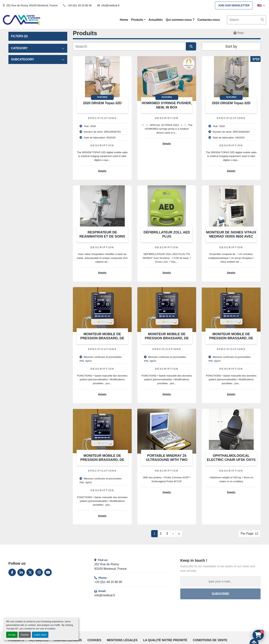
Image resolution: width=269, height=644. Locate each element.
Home (124, 20)
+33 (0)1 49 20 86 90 (79, 5)
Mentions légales (122, 640)
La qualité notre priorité (165, 640)
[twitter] (30, 572)
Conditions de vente (210, 640)
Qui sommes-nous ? (180, 20)
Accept (12, 635)
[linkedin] (21, 572)
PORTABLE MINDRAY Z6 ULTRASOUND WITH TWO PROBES (167, 460)
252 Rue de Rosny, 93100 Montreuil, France (32, 5)
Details (102, 171)
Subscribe (220, 594)
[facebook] (12, 572)
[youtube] (48, 572)
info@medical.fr (110, 5)
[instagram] (39, 572)
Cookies (94, 640)
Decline (25, 635)
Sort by (231, 46)
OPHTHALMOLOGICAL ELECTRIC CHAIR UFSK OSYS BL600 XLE (231, 460)
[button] (138, 20)
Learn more (40, 635)
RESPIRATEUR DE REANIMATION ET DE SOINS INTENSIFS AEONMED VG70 (102, 237)
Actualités (156, 20)
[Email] (220, 582)
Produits (137, 20)
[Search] (247, 20)
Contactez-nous (209, 20)
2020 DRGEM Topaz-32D (102, 103)
